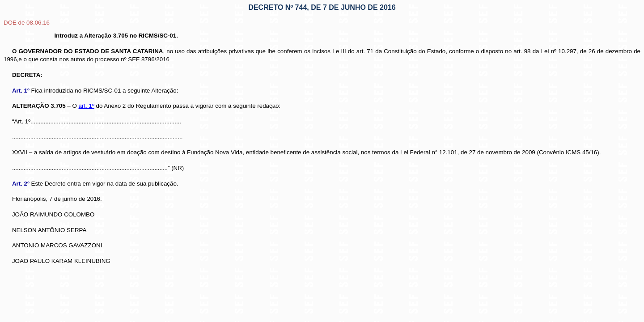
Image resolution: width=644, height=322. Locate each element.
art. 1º (87, 106)
